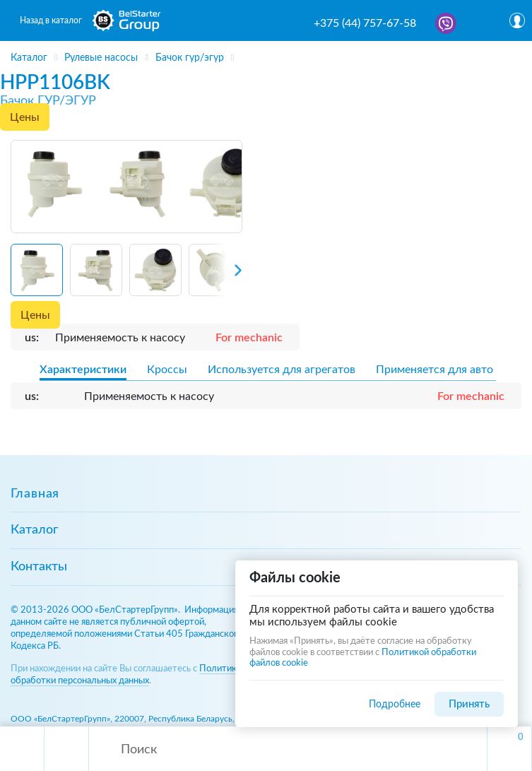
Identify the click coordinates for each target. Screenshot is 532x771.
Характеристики (83, 370)
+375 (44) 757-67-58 (365, 23)
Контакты (39, 567)
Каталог (34, 530)
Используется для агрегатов (282, 370)
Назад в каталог (51, 20)
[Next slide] (226, 275)
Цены (25, 117)
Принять (469, 704)
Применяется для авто (435, 370)
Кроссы (167, 370)
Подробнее (395, 704)
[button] (37, 270)
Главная (35, 494)
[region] (266, 53)
